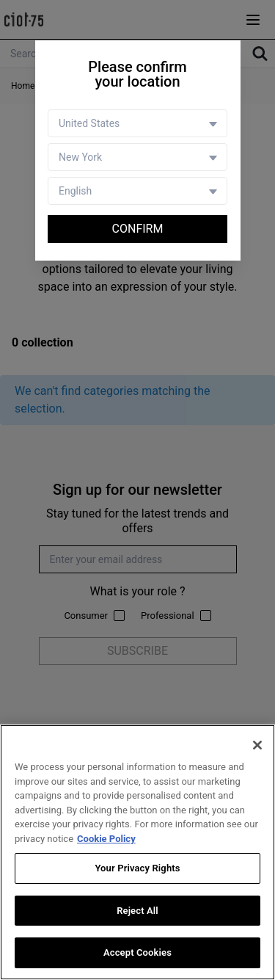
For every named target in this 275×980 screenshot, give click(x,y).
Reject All (137, 911)
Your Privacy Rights (137, 868)
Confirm (138, 229)
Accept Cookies (137, 953)
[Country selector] (137, 123)
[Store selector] (137, 157)
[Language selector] (137, 191)
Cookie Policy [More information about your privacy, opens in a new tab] (106, 839)
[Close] (257, 745)
